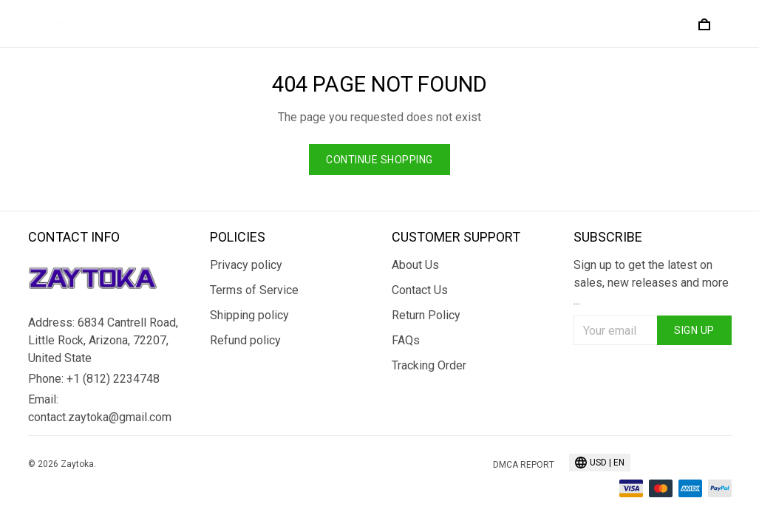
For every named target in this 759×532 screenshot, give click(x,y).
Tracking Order (429, 365)
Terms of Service (254, 290)
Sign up (694, 330)
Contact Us (420, 290)
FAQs (406, 340)
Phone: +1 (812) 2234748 (94, 379)
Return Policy (426, 315)
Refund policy (245, 340)
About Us (415, 265)
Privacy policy (246, 265)
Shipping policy (249, 315)
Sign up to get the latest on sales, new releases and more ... (651, 283)
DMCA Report (524, 465)
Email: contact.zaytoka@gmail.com (100, 408)
